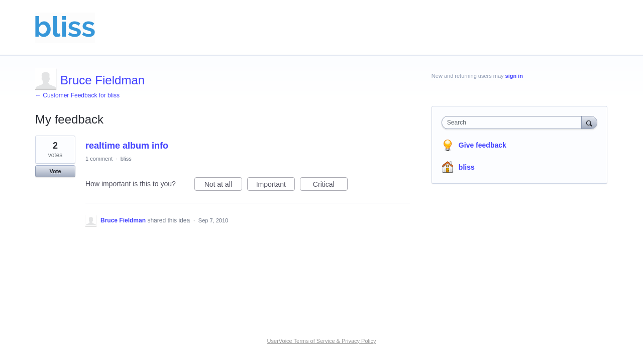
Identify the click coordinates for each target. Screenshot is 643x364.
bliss (126, 159)
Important (276, 186)
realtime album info (127, 146)
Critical (330, 186)
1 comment (99, 159)
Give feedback (483, 145)
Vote (55, 171)
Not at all (223, 186)
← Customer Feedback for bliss (77, 95)
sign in (514, 76)
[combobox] (514, 123)
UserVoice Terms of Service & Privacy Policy (322, 341)
